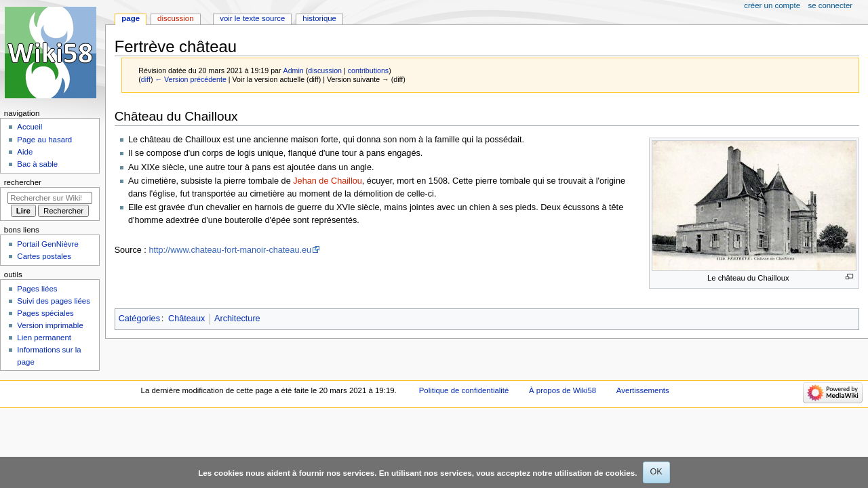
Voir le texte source (252, 18)
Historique (319, 18)
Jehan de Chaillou (328, 181)
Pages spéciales (45, 313)
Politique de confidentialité (464, 390)
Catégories (139, 319)
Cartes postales (44, 256)
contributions (368, 70)
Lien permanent (44, 338)
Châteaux (186, 319)
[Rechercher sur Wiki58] (50, 198)
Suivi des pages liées (54, 301)
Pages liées (37, 289)
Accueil (29, 127)
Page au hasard (44, 140)
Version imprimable (50, 325)
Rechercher (23, 182)
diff (146, 79)
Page (131, 18)
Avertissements (643, 390)
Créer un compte (772, 5)
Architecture (237, 319)
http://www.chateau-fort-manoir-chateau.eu (230, 250)
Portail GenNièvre (47, 244)
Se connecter (831, 5)
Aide (25, 152)
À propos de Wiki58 (563, 390)
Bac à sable (37, 164)
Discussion (175, 18)
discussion (325, 70)
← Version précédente (190, 79)
